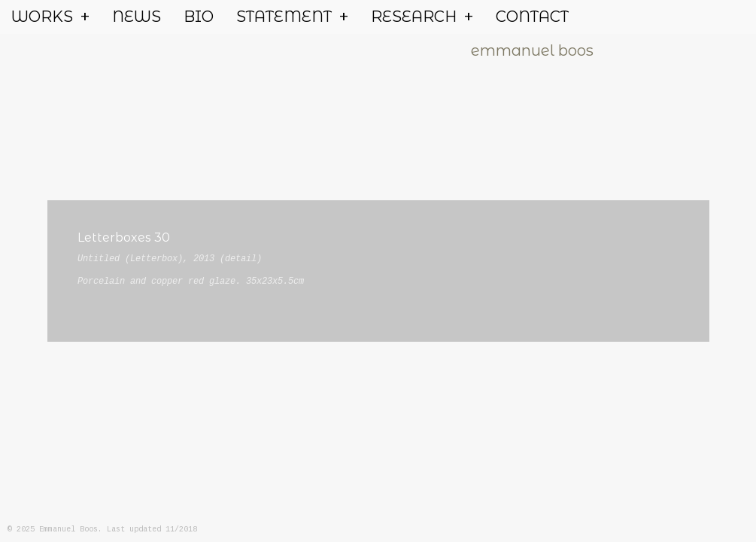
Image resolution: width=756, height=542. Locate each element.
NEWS (137, 17)
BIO (199, 17)
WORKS (50, 17)
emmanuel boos (532, 50)
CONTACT (532, 17)
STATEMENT (292, 17)
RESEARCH (422, 17)
